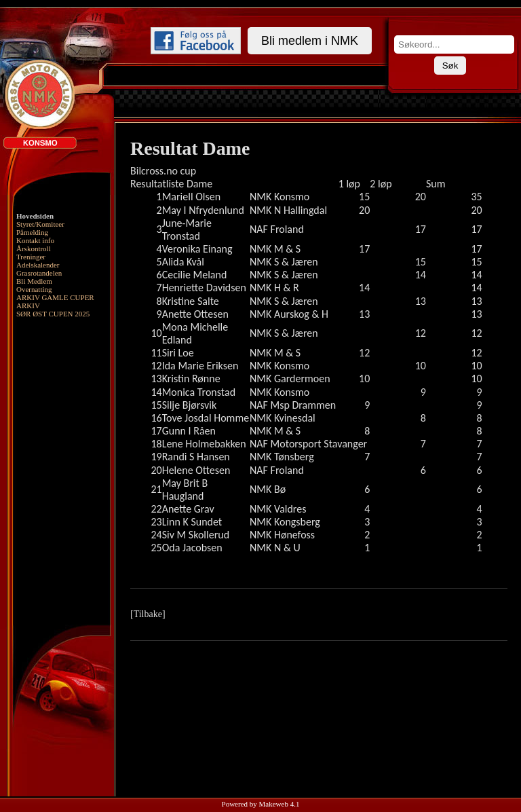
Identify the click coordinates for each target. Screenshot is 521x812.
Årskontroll (34, 248)
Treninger (31, 257)
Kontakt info (35, 240)
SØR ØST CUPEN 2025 (53, 314)
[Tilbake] (148, 614)
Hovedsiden (35, 216)
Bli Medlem (34, 281)
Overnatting (34, 289)
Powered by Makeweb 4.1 (261, 804)
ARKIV (28, 306)
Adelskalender (38, 265)
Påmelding (32, 232)
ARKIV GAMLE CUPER (55, 297)
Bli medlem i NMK (310, 41)
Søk (450, 66)
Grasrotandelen (39, 273)
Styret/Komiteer (40, 224)
